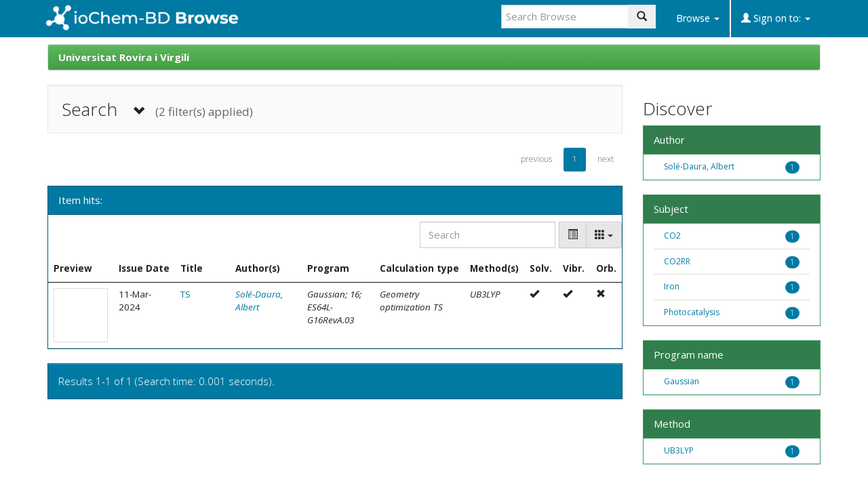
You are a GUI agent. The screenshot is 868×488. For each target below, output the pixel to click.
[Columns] (604, 235)
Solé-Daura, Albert (699, 166)
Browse (698, 18)
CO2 (672, 236)
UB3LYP (679, 450)
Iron (672, 286)
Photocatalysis (692, 312)
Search (157, 109)
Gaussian (682, 381)
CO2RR (677, 261)
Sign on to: (776, 18)
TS (185, 294)
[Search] (488, 235)
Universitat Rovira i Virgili (124, 57)
